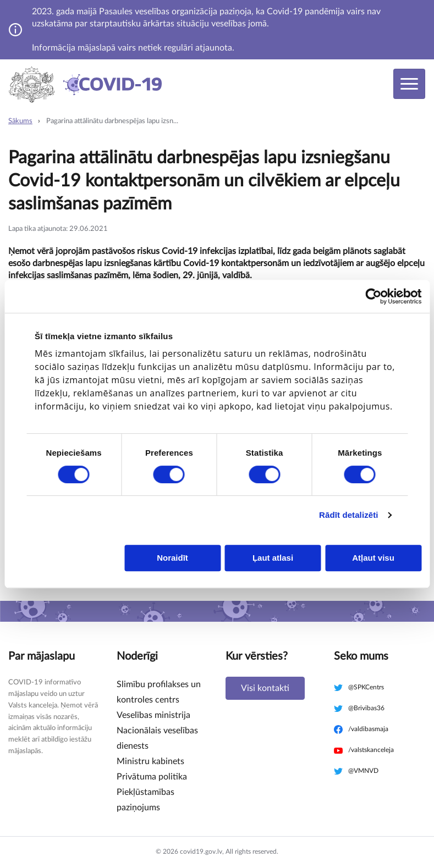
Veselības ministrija (153, 715)
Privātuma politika (152, 777)
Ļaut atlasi (273, 558)
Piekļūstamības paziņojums (145, 800)
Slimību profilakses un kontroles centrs (159, 692)
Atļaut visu (373, 558)
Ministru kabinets (150, 761)
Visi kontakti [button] (265, 688)
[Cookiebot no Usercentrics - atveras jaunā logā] (373, 296)
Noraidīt (172, 558)
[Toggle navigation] (409, 84)
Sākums (20, 121)
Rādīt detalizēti (348, 515)
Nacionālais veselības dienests (157, 738)
